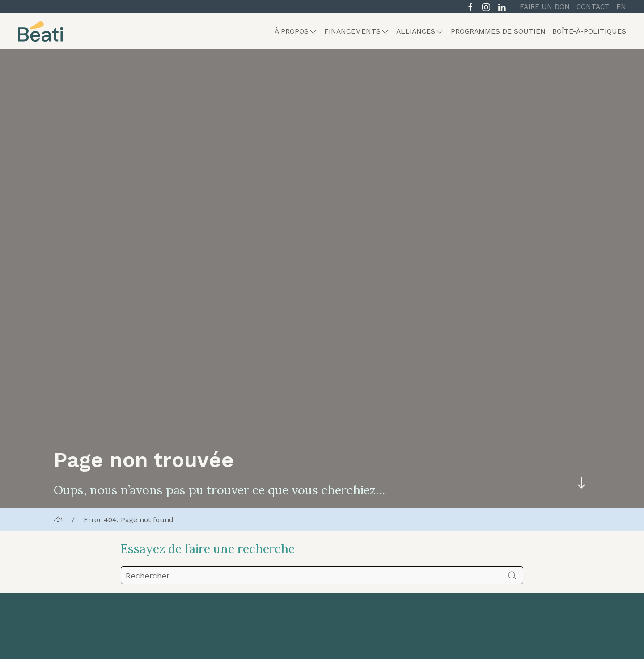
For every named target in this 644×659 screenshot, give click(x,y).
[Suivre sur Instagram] (486, 6)
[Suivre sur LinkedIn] (502, 6)
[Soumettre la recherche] (512, 575)
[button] (296, 31)
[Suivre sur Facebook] (470, 6)
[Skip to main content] (581, 483)
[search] (322, 575)
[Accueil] (58, 520)
